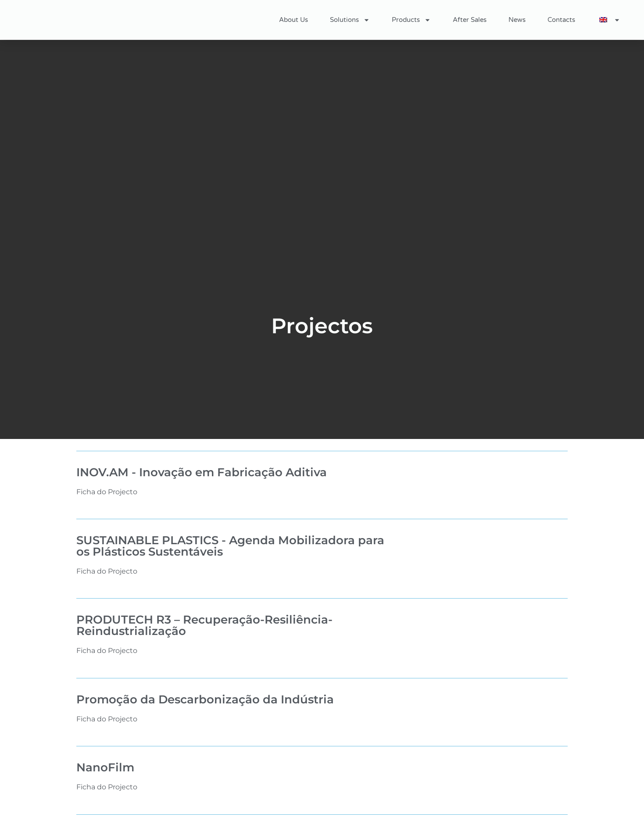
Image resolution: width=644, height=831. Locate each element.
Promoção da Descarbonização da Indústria (205, 699)
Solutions (350, 20)
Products (411, 20)
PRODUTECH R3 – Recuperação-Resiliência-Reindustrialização (204, 625)
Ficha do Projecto (107, 492)
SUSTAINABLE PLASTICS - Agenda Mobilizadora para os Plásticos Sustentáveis (230, 546)
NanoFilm (105, 767)
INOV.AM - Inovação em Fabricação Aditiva (202, 472)
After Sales (470, 20)
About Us (293, 20)
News (517, 20)
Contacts (561, 20)
